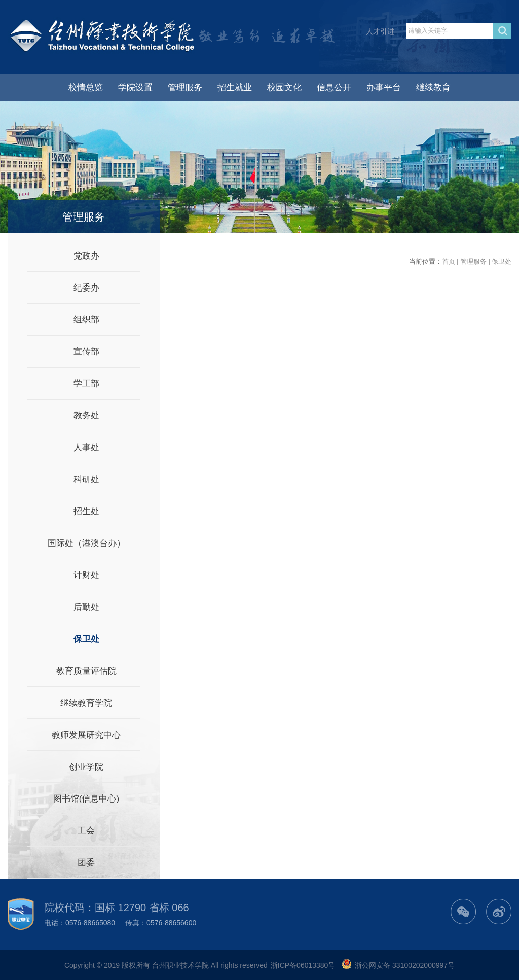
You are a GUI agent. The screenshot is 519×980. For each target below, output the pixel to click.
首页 (449, 261)
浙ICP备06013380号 (303, 965)
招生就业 (235, 87)
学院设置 (135, 87)
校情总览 (86, 87)
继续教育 (433, 87)
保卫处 (502, 261)
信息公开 (334, 87)
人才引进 (380, 31)
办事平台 (384, 87)
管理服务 (185, 87)
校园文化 (284, 87)
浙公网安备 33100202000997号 (405, 965)
